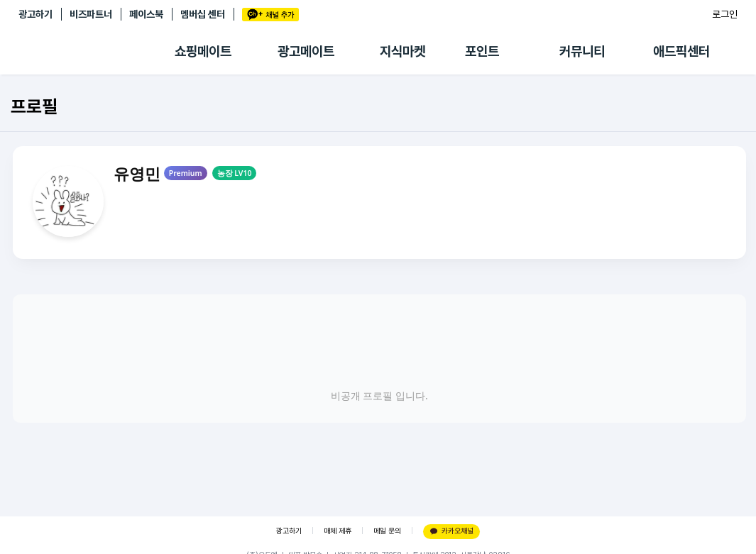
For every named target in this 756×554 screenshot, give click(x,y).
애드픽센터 (681, 51)
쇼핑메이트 (203, 51)
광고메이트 (306, 51)
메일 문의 (387, 531)
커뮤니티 (582, 51)
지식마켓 (402, 51)
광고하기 (35, 14)
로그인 (725, 14)
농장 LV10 (235, 173)
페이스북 (146, 14)
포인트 (482, 51)
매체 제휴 (338, 531)
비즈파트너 (91, 14)
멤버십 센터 (203, 14)
